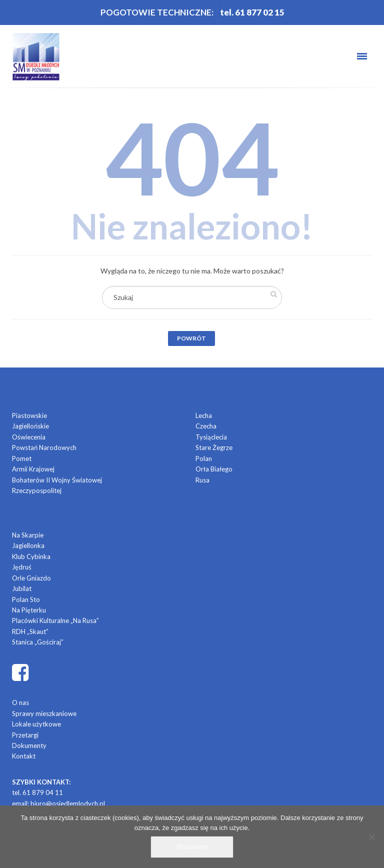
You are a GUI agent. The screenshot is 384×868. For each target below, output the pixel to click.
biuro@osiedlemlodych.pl (68, 803)
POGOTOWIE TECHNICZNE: (157, 12)
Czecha (206, 426)
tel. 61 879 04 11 (37, 792)
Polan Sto (26, 599)
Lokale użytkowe (36, 724)
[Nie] (371, 837)
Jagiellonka (28, 545)
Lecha (204, 415)
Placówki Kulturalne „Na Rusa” (55, 620)
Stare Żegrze (214, 447)
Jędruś (22, 567)
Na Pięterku (29, 610)
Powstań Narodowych (44, 447)
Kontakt (24, 756)
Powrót (191, 338)
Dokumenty (29, 745)
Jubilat (22, 588)
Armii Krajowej (33, 469)
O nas (20, 702)
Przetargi (25, 735)
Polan (204, 458)
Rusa (202, 480)
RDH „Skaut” (30, 631)
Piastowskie (29, 415)
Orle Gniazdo (31, 578)
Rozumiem (192, 847)
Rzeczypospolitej (37, 490)
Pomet (22, 458)
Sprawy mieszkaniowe (44, 713)
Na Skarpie (28, 535)
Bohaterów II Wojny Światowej (57, 480)
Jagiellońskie (30, 426)
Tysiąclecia (211, 437)
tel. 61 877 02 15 (252, 12)
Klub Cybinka (31, 556)
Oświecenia (29, 437)
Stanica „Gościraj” (38, 642)
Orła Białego (214, 469)
